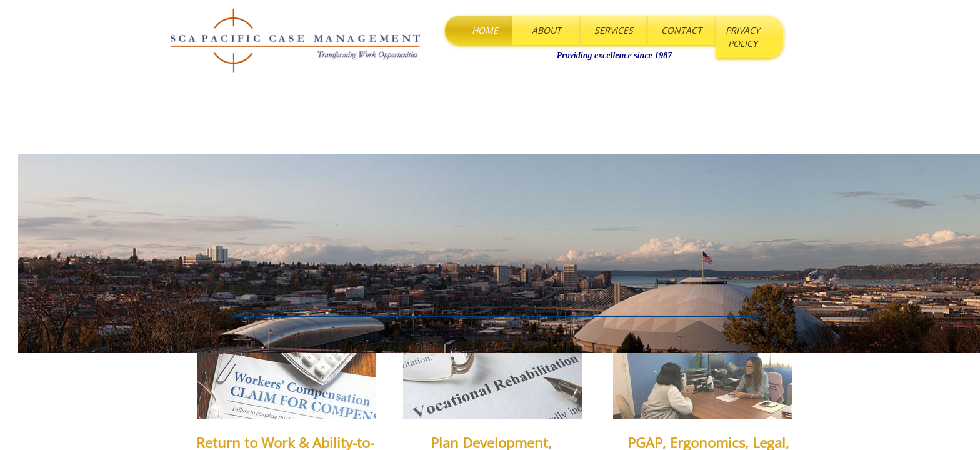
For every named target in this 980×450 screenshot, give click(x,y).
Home (485, 30)
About (547, 30)
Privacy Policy (743, 37)
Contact (682, 30)
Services (614, 30)
